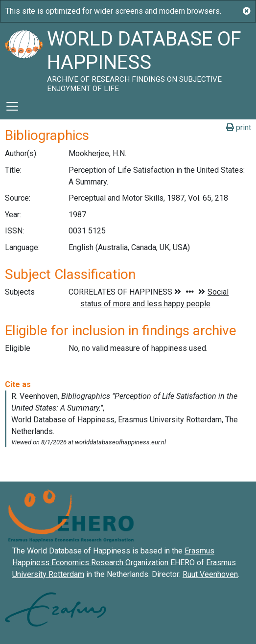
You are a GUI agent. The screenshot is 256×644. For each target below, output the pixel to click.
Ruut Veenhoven (210, 574)
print (239, 127)
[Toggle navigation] (12, 106)
